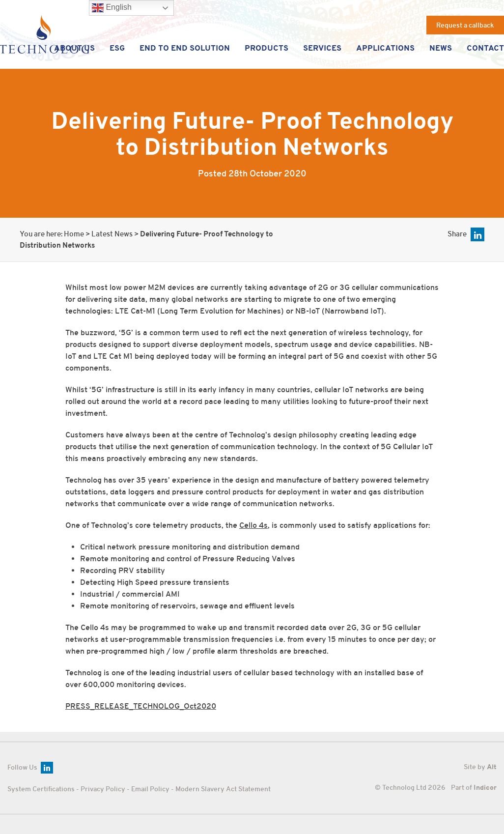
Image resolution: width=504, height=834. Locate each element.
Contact (485, 48)
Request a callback (465, 25)
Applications (385, 48)
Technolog (44, 34)
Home (74, 234)
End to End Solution (185, 48)
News (441, 48)
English (111, 8)
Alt (492, 767)
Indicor (485, 787)
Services (322, 48)
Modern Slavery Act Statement (223, 789)
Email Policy (150, 789)
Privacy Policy (103, 789)
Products (267, 48)
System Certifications (41, 789)
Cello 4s (253, 525)
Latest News (112, 234)
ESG (118, 48)
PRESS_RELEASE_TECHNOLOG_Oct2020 (141, 706)
